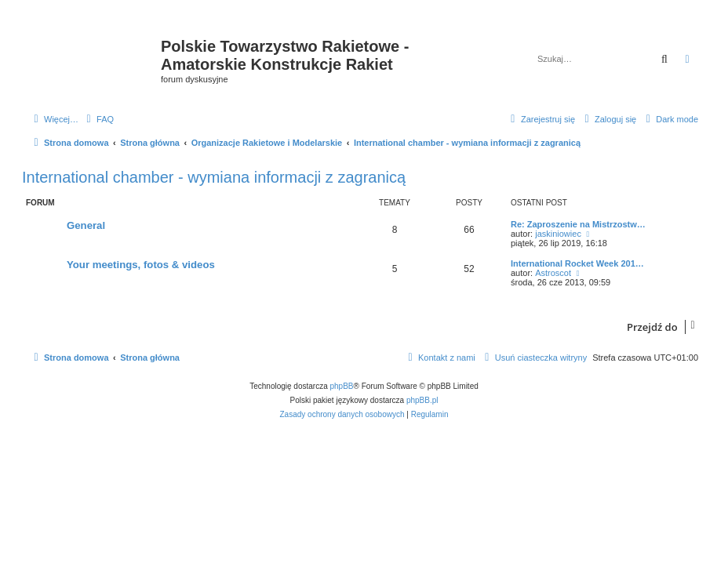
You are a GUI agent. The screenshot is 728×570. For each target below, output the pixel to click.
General (86, 225)
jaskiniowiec (558, 234)
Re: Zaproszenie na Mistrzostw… (578, 224)
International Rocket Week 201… (577, 263)
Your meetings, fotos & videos (141, 265)
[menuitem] (98, 119)
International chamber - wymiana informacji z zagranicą (214, 177)
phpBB (342, 386)
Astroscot (553, 273)
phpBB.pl (422, 400)
